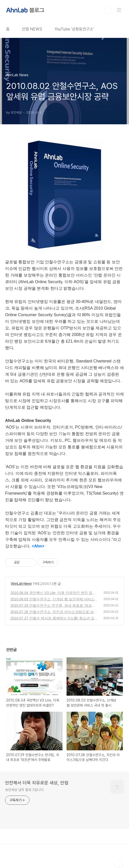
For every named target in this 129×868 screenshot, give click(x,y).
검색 (108, 10)
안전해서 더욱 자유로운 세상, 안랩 (37, 783)
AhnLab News (21, 584)
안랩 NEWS (32, 29)
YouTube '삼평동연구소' (74, 29)
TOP (119, 864)
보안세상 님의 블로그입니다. (25, 790)
